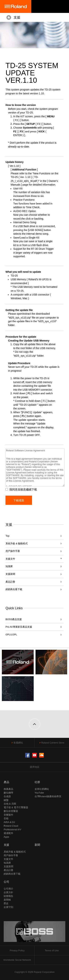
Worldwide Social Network (17, 960)
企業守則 (8, 907)
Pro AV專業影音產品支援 (19, 627)
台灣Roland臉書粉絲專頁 (48, 796)
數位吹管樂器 (11, 811)
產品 (6, 782)
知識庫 (9, 566)
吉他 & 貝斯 (10, 804)
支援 (17, 17)
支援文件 (8, 859)
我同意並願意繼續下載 (23, 489)
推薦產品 (8, 789)
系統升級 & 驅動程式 (17, 544)
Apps (6, 837)
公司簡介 (8, 889)
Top (7, 536)
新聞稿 (7, 900)
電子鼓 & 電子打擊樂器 (16, 807)
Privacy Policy (17, 950)
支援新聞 (10, 574)
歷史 (6, 903)
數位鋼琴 (8, 793)
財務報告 (8, 896)
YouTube (39, 793)
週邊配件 (8, 833)
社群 (37, 782)
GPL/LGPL (11, 635)
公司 (6, 882)
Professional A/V (12, 829)
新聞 (37, 845)
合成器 (7, 796)
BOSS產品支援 (14, 619)
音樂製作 (8, 815)
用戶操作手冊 (13, 551)
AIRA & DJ (9, 822)
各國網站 (18, 743)
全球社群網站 (42, 789)
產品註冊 (10, 582)
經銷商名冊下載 (14, 589)
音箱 (6, 818)
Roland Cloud (11, 826)
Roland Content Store (53, 743)
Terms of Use (52, 950)
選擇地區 (35, 767)
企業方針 (8, 892)
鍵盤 (6, 800)
